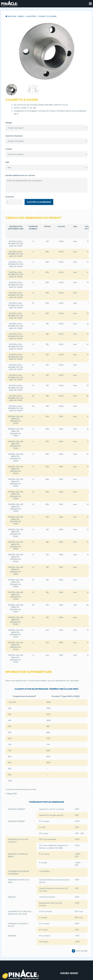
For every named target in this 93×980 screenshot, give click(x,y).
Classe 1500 (31, 16)
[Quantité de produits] (14, 202)
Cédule (9, 149)
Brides (21, 16)
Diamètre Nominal (14, 135)
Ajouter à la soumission (39, 202)
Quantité (10, 196)
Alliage (9, 122)
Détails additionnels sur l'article (20, 175)
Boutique (12, 16)
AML (7, 162)
